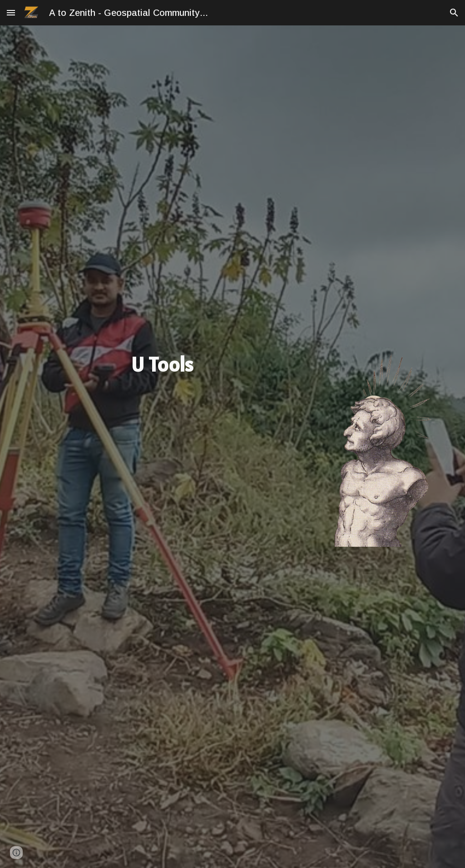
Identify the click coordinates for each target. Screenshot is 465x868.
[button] (11, 12)
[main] (162, 365)
